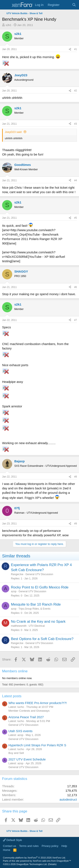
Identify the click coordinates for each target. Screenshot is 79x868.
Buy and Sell (16, 753)
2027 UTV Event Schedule (27, 759)
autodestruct (68, 799)
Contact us (9, 846)
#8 (76, 477)
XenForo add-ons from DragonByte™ (52, 861)
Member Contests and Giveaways (29, 711)
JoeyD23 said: (13, 132)
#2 (76, 91)
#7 (76, 320)
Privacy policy (50, 846)
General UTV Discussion (39, 574)
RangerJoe (17, 574)
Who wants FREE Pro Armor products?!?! (38, 703)
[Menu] (6, 5)
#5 (76, 218)
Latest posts (12, 696)
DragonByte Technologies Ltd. (32, 864)
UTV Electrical (37, 626)
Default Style (12, 840)
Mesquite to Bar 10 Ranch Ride (36, 604)
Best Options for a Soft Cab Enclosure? (42, 639)
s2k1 (9, 25)
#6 (76, 287)
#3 (76, 124)
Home (7, 850)
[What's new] (66, 5)
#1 (76, 49)
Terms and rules (29, 846)
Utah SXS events (20, 731)
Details (52, 864)
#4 (76, 180)
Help (64, 846)
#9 (76, 524)
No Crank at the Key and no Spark (38, 622)
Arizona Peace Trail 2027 (26, 717)
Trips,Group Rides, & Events (35, 609)
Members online (15, 671)
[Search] (74, 5)
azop (14, 591)
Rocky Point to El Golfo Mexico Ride (40, 587)
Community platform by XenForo (34, 858)
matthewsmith (19, 626)
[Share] (70, 49)
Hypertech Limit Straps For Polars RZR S (37, 745)
